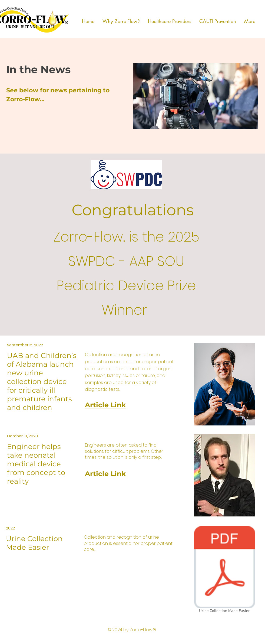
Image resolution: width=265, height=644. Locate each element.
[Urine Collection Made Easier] (224, 571)
